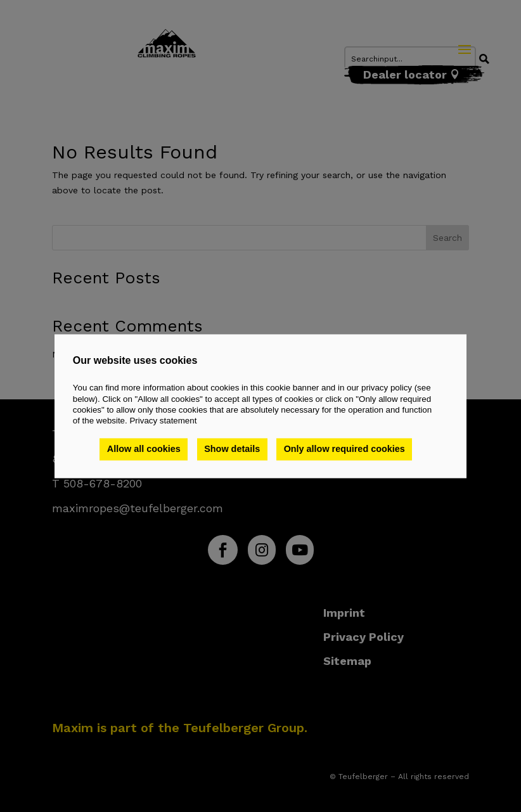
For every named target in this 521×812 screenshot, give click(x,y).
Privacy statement (163, 421)
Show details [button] (232, 449)
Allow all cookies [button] (144, 449)
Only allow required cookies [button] (344, 449)
